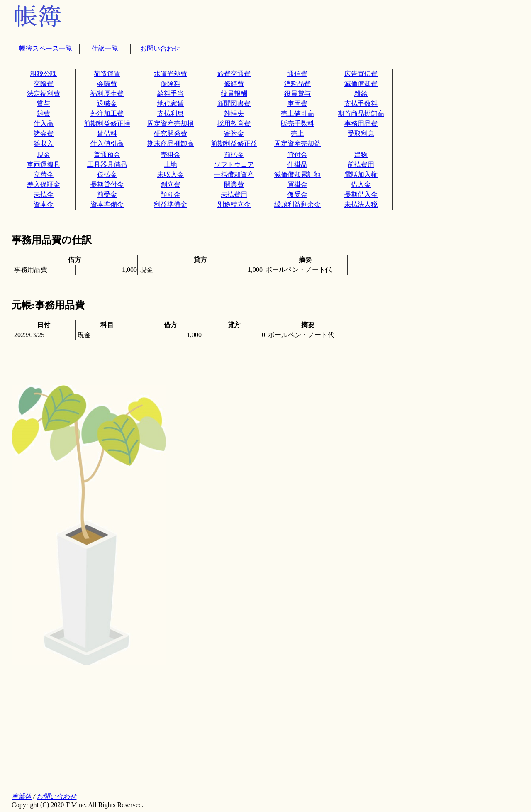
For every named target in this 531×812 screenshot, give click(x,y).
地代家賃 (171, 104)
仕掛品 (297, 165)
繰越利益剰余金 (297, 204)
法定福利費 (44, 94)
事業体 (22, 796)
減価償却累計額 (297, 175)
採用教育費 (234, 124)
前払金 (234, 155)
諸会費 (44, 133)
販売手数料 (297, 124)
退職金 (107, 104)
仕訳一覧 (105, 48)
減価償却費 (361, 84)
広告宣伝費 (361, 74)
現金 (44, 155)
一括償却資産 (234, 175)
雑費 (44, 114)
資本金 (44, 204)
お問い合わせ (160, 48)
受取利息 (361, 133)
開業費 (234, 185)
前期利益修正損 (107, 124)
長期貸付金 (107, 185)
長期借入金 (361, 194)
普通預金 (107, 155)
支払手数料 (361, 104)
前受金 (107, 194)
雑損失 (234, 114)
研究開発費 (171, 133)
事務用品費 (361, 124)
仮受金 (297, 194)
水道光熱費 (171, 74)
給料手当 (171, 94)
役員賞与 (297, 94)
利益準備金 (171, 204)
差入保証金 (44, 185)
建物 (361, 155)
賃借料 (107, 133)
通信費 (297, 74)
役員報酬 (234, 94)
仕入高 (44, 124)
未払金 (44, 194)
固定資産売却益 (297, 143)
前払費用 (361, 165)
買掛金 (297, 185)
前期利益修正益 (234, 143)
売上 (297, 133)
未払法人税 (361, 204)
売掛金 (171, 155)
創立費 (171, 185)
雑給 (361, 94)
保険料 (171, 84)
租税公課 (44, 74)
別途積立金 (234, 204)
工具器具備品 (107, 165)
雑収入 (44, 143)
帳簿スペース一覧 (46, 48)
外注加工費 (107, 114)
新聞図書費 (234, 104)
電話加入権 (361, 175)
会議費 (107, 84)
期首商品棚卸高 (361, 114)
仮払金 (107, 175)
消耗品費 (297, 84)
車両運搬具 (44, 165)
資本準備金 (107, 204)
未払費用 (234, 194)
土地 (171, 165)
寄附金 (234, 133)
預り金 (171, 194)
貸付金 (297, 155)
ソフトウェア (234, 165)
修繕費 (234, 84)
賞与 (44, 104)
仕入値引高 (107, 143)
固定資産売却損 (171, 124)
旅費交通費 (234, 74)
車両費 (297, 104)
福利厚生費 (107, 94)
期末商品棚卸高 (171, 143)
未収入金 (171, 175)
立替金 (44, 175)
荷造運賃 (107, 74)
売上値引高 (297, 114)
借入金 (361, 185)
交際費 (44, 84)
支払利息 (171, 114)
